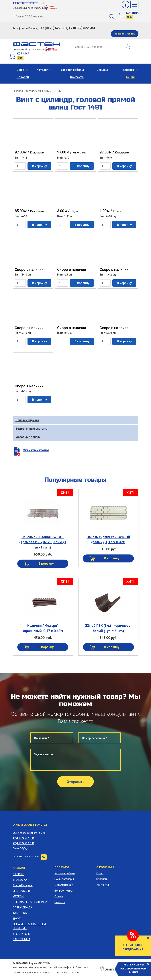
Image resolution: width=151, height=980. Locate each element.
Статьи (59, 896)
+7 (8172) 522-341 (24, 843)
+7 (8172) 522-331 (24, 838)
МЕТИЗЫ (44, 91)
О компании (106, 867)
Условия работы (72, 70)
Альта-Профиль (23, 885)
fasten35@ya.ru (22, 848)
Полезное (128, 70)
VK (44, 857)
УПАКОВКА (20, 880)
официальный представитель (35, 49)
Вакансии (102, 879)
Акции (130, 77)
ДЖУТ (17, 919)
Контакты (77, 77)
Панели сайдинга (27, 420)
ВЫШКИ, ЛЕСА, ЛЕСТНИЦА (30, 902)
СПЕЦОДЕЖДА (22, 908)
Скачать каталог (36, 450)
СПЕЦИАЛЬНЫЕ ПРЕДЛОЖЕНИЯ (133, 947)
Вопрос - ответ (64, 891)
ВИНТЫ (57, 91)
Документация (64, 885)
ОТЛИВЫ (18, 874)
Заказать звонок (125, 34)
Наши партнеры (64, 879)
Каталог (42, 70)
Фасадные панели (28, 437)
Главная (18, 91)
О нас (20, 70)
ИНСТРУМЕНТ (22, 891)
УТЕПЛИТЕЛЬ (21, 934)
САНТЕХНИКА (22, 939)
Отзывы (102, 70)
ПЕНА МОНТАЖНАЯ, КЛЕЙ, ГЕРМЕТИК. (30, 926)
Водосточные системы (32, 429)
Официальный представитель (35, 8)
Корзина (132, 13)
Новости (23, 77)
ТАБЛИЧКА (20, 913)
